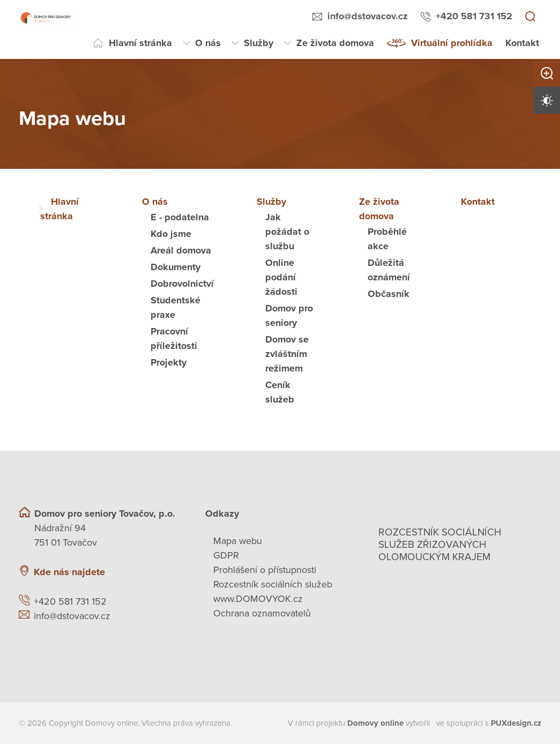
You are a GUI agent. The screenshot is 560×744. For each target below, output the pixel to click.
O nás (208, 43)
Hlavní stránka (140, 43)
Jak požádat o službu (287, 232)
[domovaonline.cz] (375, 723)
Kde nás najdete (69, 572)
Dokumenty (176, 267)
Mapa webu (238, 541)
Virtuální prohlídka (452, 43)
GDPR (226, 555)
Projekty (169, 362)
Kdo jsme (171, 234)
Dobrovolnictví (182, 284)
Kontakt (522, 43)
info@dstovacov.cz (368, 16)
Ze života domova (335, 43)
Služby (259, 43)
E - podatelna (180, 217)
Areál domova (181, 250)
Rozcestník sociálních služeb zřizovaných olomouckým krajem (440, 545)
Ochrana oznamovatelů (262, 613)
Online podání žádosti (281, 277)
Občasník (389, 294)
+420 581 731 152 (474, 16)
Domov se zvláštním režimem (287, 354)
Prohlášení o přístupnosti (265, 570)
